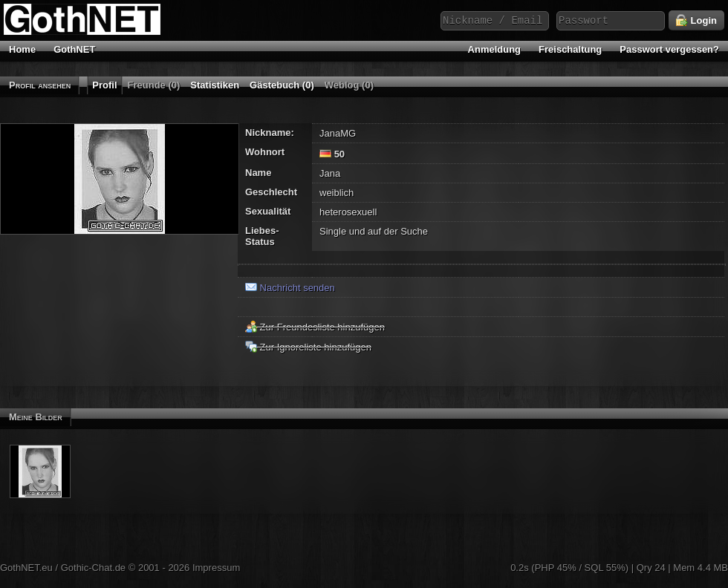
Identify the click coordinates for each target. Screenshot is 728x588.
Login (696, 21)
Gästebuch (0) (282, 85)
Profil (104, 85)
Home (22, 49)
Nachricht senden (290, 288)
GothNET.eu (26, 568)
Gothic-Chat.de (93, 568)
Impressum (216, 568)
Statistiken (215, 85)
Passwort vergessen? (669, 49)
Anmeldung (495, 49)
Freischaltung (570, 49)
